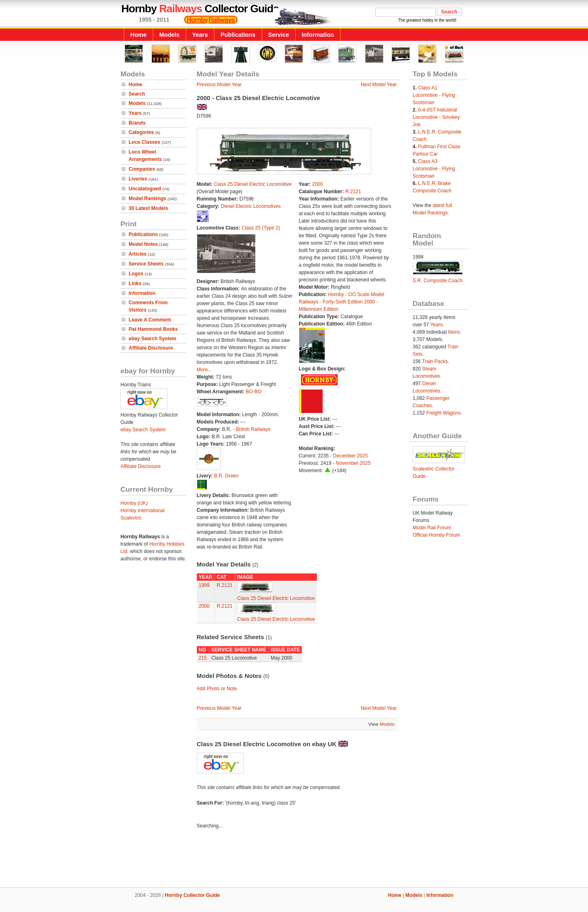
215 (203, 658)
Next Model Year (379, 85)
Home (138, 35)
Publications (238, 35)
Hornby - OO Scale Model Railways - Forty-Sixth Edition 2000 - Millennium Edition (342, 302)
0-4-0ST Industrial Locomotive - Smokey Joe (436, 117)
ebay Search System (153, 339)
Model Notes (143, 244)
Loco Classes (144, 142)
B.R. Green (226, 476)
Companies (142, 169)
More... (204, 370)
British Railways (253, 429)
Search (137, 94)
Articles (138, 254)
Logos (136, 274)
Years (200, 35)
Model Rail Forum (432, 528)
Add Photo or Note (217, 689)
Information (318, 35)
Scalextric (131, 518)
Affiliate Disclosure (151, 348)
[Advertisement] (294, 859)
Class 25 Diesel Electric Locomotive (253, 184)
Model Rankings (147, 198)
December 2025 (351, 456)
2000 (317, 184)
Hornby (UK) (134, 503)
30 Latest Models (148, 208)
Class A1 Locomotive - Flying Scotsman (434, 95)
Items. (455, 332)
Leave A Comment (150, 320)
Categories (141, 132)
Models (169, 35)
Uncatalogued (145, 189)
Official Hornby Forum (437, 535)
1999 (204, 585)
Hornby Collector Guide (193, 895)
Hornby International (143, 511)
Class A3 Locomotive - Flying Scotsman (434, 169)
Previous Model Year (219, 85)
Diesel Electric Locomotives (251, 206)
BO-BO (254, 392)
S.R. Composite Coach (438, 281)
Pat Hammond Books (153, 329)
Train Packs (435, 361)
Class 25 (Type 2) (261, 228)
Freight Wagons (443, 413)
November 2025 (353, 463)
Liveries (138, 179)
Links (135, 283)
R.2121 (353, 192)
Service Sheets (146, 264)
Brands (137, 123)
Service (279, 35)
